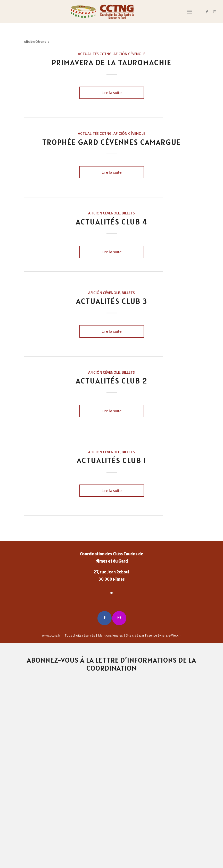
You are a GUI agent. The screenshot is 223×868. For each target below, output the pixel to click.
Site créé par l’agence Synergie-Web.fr (154, 635)
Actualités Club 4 (112, 222)
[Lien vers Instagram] (215, 12)
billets (128, 213)
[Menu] (190, 12)
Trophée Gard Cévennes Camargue (112, 142)
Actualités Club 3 (112, 301)
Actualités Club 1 (112, 460)
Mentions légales (110, 635)
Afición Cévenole (129, 54)
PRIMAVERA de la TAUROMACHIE (112, 62)
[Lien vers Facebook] (207, 12)
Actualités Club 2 (111, 381)
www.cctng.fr (52, 635)
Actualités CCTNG (95, 54)
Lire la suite (112, 93)
